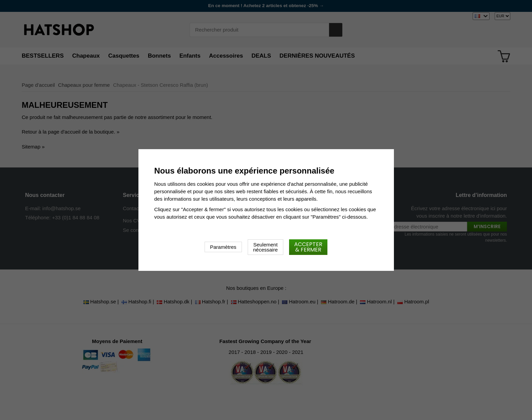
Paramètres (223, 247)
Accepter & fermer (308, 247)
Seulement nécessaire (265, 247)
